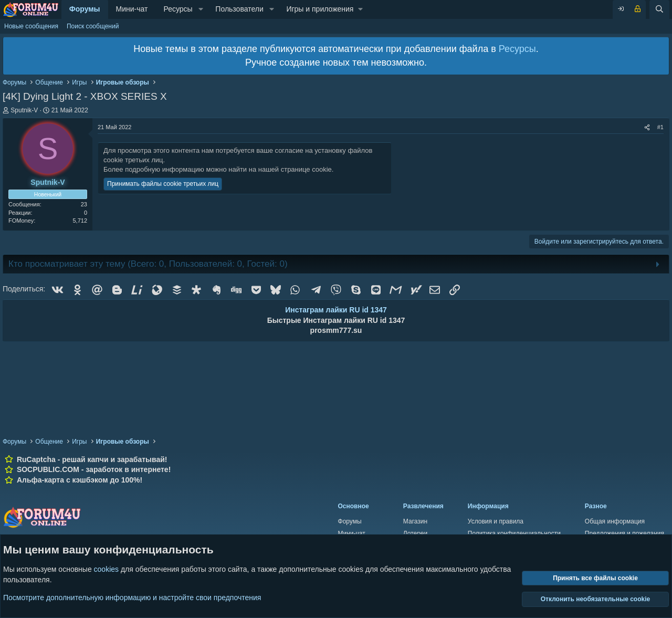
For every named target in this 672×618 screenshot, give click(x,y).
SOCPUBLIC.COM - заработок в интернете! (94, 469)
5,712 (80, 221)
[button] (201, 9)
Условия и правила (496, 521)
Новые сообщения (31, 26)
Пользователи (239, 9)
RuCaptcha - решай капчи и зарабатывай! (92, 459)
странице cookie (306, 169)
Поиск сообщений (93, 26)
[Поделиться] (647, 127)
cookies (106, 569)
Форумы (85, 9)
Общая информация (615, 521)
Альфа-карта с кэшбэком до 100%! (80, 480)
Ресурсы (178, 9)
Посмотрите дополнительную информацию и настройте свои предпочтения (132, 597)
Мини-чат (132, 9)
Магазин (415, 521)
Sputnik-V (24, 110)
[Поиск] (659, 9)
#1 (660, 127)
